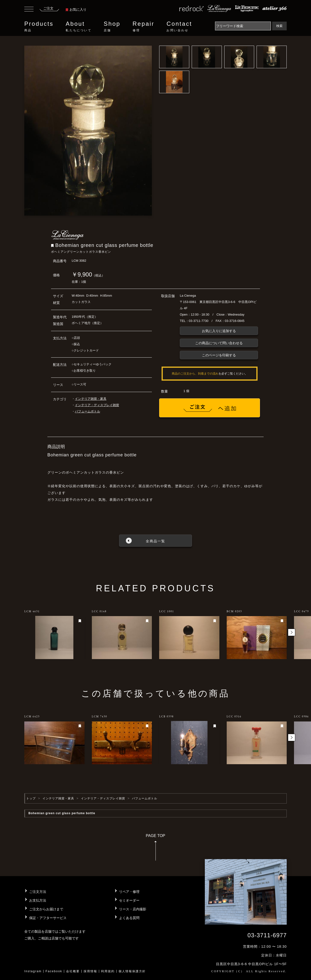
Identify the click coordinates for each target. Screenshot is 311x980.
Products (39, 26)
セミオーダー (129, 900)
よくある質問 (129, 918)
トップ (31, 798)
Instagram (33, 971)
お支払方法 (38, 900)
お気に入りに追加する (219, 331)
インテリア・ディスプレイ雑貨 (97, 405)
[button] (292, 632)
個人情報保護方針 (132, 971)
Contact (179, 26)
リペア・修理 (129, 892)
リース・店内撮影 (133, 909)
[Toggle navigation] (29, 10)
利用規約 (108, 971)
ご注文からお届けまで (46, 909)
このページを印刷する (219, 355)
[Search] (243, 26)
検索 (279, 26)
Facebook (54, 971)
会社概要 (73, 971)
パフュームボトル (87, 411)
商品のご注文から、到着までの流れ (195, 374)
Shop (112, 26)
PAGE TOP (155, 849)
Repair (144, 26)
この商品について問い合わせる (219, 343)
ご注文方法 (38, 892)
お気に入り (76, 9)
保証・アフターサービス (48, 918)
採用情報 (90, 971)
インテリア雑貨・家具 (91, 399)
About (78, 26)
